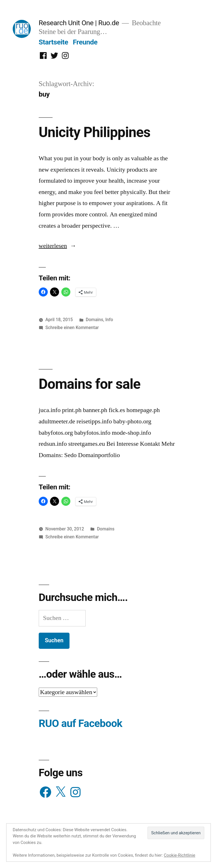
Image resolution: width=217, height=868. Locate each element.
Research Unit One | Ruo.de (79, 23)
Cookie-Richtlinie (180, 855)
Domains (94, 320)
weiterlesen (54, 246)
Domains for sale (90, 384)
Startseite (53, 42)
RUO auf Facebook (81, 723)
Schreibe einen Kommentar (72, 328)
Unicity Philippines (95, 132)
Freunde (85, 42)
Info (109, 320)
